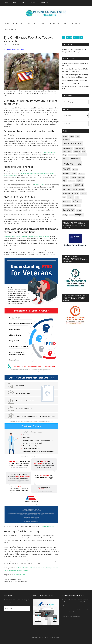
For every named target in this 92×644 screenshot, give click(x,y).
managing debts (39, 185)
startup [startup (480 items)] (78, 205)
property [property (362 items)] (75, 193)
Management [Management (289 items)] (67, 185)
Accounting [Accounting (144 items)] (65, 136)
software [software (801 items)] (77, 201)
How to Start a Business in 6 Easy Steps (74, 80)
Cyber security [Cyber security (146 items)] (77, 152)
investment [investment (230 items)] (81, 177)
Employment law (22, 581)
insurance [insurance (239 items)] (66, 177)
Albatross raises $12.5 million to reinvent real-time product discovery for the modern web (75, 86)
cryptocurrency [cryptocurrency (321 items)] (79, 148)
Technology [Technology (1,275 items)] (69, 210)
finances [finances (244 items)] (75, 169)
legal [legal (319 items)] (64, 181)
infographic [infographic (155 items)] (81, 174)
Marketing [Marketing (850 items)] (78, 185)
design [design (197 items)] (65, 155)
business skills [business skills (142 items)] (66, 140)
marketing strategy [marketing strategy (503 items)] (70, 189)
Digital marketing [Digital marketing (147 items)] (73, 155)
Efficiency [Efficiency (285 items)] (66, 159)
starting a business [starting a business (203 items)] (68, 206)
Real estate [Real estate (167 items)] (83, 193)
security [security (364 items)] (70, 197)
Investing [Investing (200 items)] (73, 177)
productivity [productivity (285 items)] (66, 193)
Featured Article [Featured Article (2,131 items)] (72, 164)
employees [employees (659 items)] (76, 159)
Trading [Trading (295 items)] (79, 210)
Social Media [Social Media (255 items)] (67, 201)
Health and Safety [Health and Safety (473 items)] (69, 173)
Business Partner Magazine (46, 13)
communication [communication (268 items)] (67, 148)
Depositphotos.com (19, 575)
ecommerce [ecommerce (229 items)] (83, 155)
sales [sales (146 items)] (64, 197)
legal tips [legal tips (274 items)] (80, 181)
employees (14, 581)
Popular (19, 579)
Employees (13, 579)
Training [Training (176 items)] (65, 215)
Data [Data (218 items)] (84, 152)
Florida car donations (48, 526)
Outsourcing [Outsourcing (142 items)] (82, 190)
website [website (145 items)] (71, 215)
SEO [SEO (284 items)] (77, 197)
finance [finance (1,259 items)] (66, 169)
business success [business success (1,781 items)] (72, 144)
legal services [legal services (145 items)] (71, 181)
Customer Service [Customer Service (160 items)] (67, 152)
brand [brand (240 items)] (78, 136)
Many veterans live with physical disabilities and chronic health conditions (26, 236)
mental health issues (49, 153)
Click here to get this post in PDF (14, 49)
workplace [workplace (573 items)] (79, 215)
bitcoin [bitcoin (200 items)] (72, 136)
